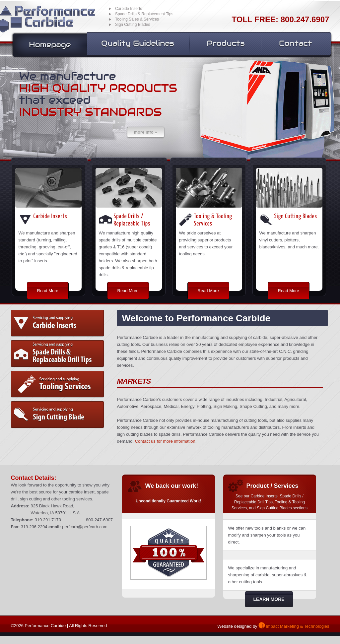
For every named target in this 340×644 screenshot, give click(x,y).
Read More (48, 291)
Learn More (269, 599)
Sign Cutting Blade (57, 415)
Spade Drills (57, 354)
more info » (146, 132)
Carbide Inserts (57, 323)
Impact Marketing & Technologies (297, 626)
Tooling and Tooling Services (57, 384)
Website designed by (237, 626)
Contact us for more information (165, 441)
